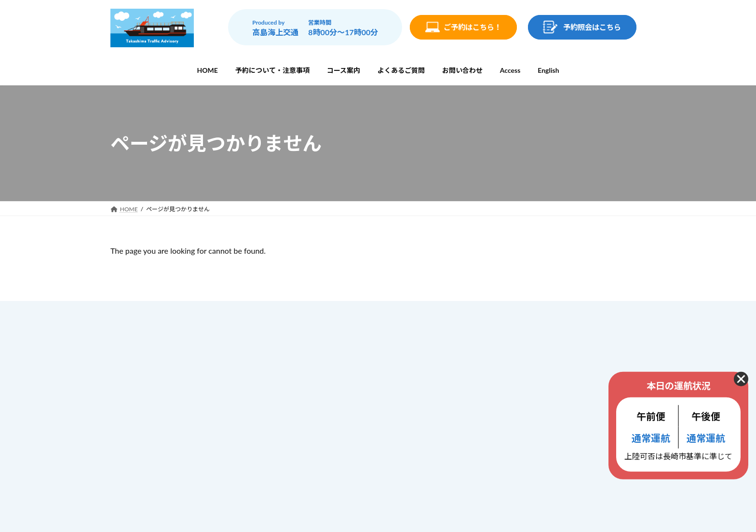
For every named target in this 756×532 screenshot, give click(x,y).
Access (311, 435)
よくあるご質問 (324, 396)
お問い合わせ (321, 416)
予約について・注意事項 (337, 355)
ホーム (310, 334)
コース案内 (317, 375)
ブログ (310, 455)
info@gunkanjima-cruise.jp (182, 443)
